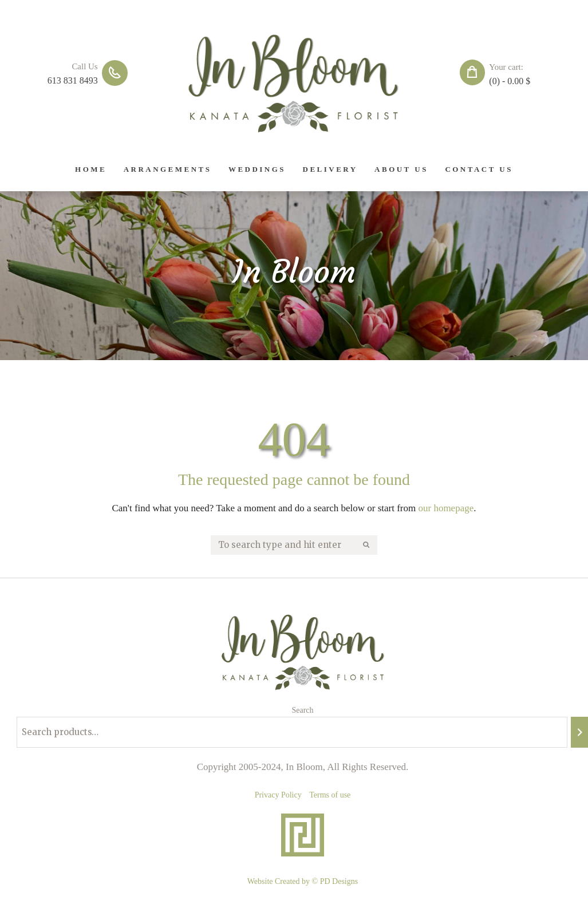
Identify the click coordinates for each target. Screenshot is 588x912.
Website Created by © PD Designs (303, 881)
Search (302, 710)
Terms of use (330, 795)
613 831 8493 (73, 80)
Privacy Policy (278, 795)
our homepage (446, 508)
